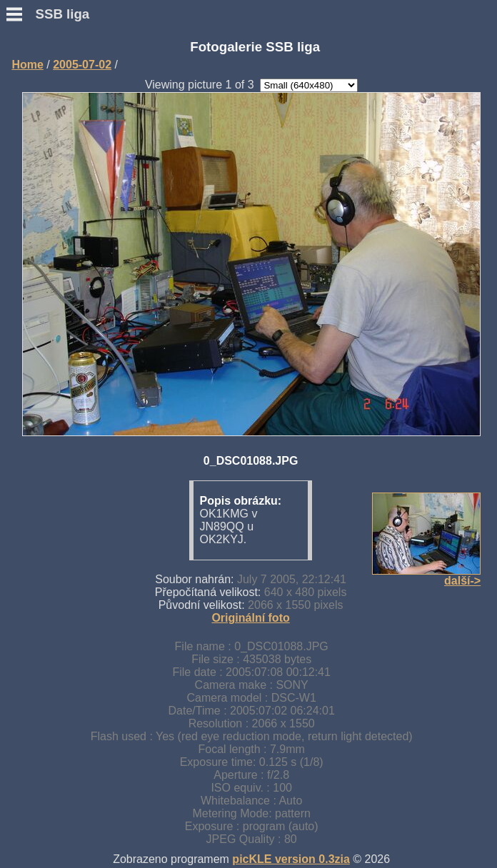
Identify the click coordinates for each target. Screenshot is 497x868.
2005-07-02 (82, 65)
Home (27, 65)
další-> (462, 581)
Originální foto (250, 618)
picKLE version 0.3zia (291, 859)
